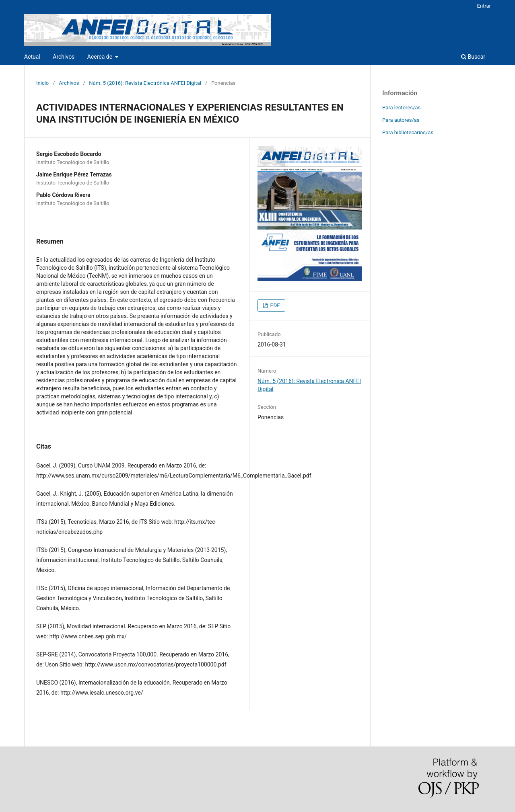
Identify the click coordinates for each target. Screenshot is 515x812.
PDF (274, 305)
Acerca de (101, 57)
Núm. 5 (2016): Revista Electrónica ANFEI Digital (145, 83)
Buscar (473, 57)
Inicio (42, 83)
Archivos (64, 57)
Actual (32, 57)
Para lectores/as (401, 108)
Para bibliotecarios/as (408, 132)
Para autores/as (401, 120)
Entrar (484, 6)
